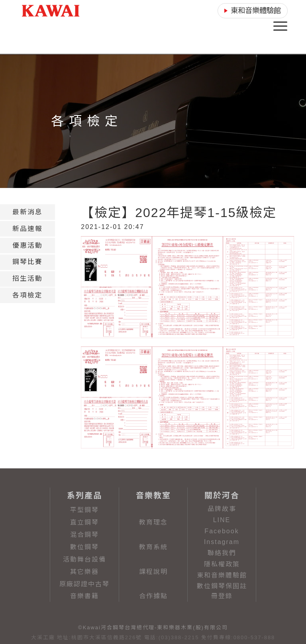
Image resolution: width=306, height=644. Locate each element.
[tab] (27, 212)
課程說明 (153, 572)
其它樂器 (84, 572)
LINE (222, 520)
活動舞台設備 (84, 559)
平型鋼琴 (84, 510)
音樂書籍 (84, 596)
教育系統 (153, 547)
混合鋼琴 (84, 535)
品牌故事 (222, 509)
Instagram (222, 542)
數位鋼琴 (84, 547)
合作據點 (153, 596)
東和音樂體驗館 (222, 575)
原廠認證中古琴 (84, 584)
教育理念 (153, 522)
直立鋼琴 (84, 522)
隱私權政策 (222, 564)
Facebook (222, 531)
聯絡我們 (222, 553)
